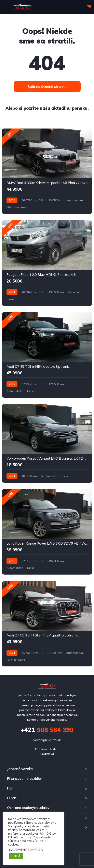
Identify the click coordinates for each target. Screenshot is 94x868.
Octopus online (65, 846)
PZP (10, 788)
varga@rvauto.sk (47, 740)
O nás (12, 798)
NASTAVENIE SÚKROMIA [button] (26, 850)
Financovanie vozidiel (24, 778)
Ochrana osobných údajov (28, 808)
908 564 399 (47, 730)
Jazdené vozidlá (20, 769)
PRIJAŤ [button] (16, 856)
